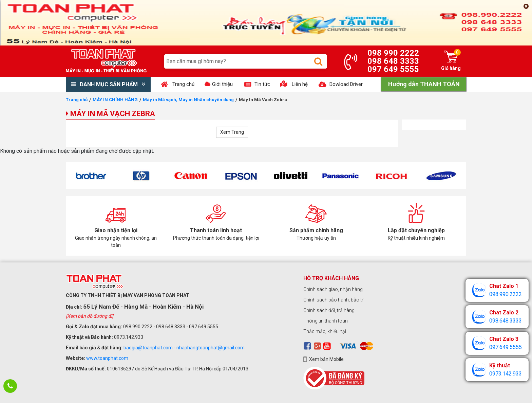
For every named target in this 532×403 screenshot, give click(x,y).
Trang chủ (77, 100)
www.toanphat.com (107, 358)
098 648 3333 (393, 61)
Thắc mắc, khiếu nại (325, 331)
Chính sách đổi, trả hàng (329, 310)
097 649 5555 (393, 69)
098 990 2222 (393, 53)
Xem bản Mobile (326, 359)
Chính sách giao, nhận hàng (333, 289)
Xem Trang (232, 132)
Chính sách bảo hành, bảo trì (334, 300)
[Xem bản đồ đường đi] (90, 316)
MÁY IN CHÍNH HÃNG (115, 100)
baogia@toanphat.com (148, 348)
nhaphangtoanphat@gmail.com (211, 348)
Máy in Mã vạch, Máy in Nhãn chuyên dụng (188, 100)
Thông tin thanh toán (326, 321)
